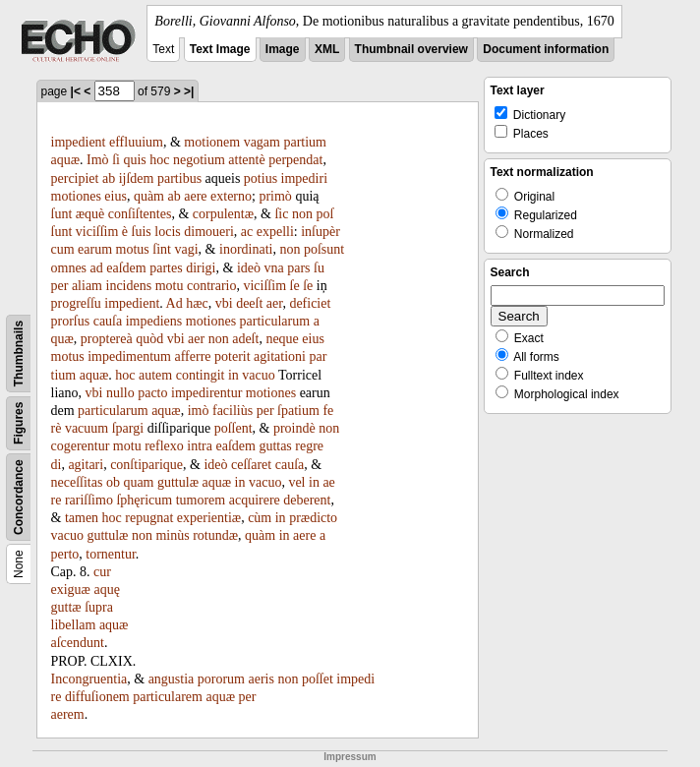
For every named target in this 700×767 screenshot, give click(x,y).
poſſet (318, 679)
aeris (262, 679)
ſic (281, 214)
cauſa (108, 321)
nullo (120, 393)
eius (116, 196)
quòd (149, 339)
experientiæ (209, 518)
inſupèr (321, 232)
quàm (149, 196)
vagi (187, 249)
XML (327, 49)
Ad (175, 303)
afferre (193, 356)
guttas (275, 446)
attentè (246, 160)
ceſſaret (251, 465)
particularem (168, 697)
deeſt (249, 303)
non (302, 214)
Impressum (350, 757)
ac (247, 232)
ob (113, 482)
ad (97, 268)
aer (275, 303)
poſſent (233, 428)
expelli (275, 232)
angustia (172, 679)
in (233, 375)
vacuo (258, 375)
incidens (129, 286)
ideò (249, 268)
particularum (275, 321)
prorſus (71, 321)
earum (95, 249)
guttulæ (178, 482)
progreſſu (76, 303)
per (265, 411)
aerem (68, 714)
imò (199, 411)
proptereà (107, 339)
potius (261, 178)
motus (133, 249)
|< (76, 91)
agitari (86, 465)
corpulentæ (223, 214)
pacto (152, 393)
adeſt (245, 339)
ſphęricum (144, 500)
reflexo (164, 446)
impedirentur (206, 393)
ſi (116, 160)
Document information (546, 49)
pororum (221, 679)
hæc (197, 303)
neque (282, 339)
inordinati (246, 249)
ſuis (142, 232)
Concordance (19, 497)
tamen (82, 518)
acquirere (255, 500)
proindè (294, 428)
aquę (106, 590)
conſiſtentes (140, 214)
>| (189, 91)
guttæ (66, 607)
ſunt (62, 214)
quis (134, 160)
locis (167, 232)
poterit (233, 356)
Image (283, 49)
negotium (199, 160)
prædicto (313, 518)
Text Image (220, 49)
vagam (262, 142)
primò (275, 196)
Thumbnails (19, 354)
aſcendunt (78, 643)
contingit (201, 375)
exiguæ (71, 590)
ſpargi (128, 428)
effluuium (136, 142)
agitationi (280, 356)
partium (305, 142)
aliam (87, 286)
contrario (212, 286)
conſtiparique (146, 465)
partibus (179, 178)
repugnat (149, 518)
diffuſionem (97, 697)
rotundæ (215, 535)
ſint (162, 249)
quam (138, 482)
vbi (224, 303)
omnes (69, 268)
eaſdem (126, 268)
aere (195, 196)
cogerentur (81, 446)
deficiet (310, 303)
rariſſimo (89, 500)
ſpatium (298, 411)
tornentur (111, 554)
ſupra (99, 607)
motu (170, 286)
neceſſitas (77, 482)
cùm (260, 518)
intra (200, 446)
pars (298, 268)
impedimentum (129, 356)
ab (109, 178)
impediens (154, 321)
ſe (295, 286)
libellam (74, 625)
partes (166, 268)
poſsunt (324, 249)
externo (231, 196)
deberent (307, 500)
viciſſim (97, 232)
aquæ (66, 160)
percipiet (75, 178)
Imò (98, 160)
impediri (304, 178)
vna (273, 268)
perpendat (295, 160)
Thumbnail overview (411, 49)
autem (155, 375)
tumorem (201, 500)
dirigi (201, 268)
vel (296, 482)
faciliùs (233, 411)
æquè (90, 214)
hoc (159, 160)
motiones (76, 196)
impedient (79, 142)
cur (102, 572)
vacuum (87, 428)
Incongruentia (89, 679)
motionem (212, 142)
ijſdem (137, 178)
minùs (172, 535)
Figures (19, 423)
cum (63, 249)
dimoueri (209, 232)
